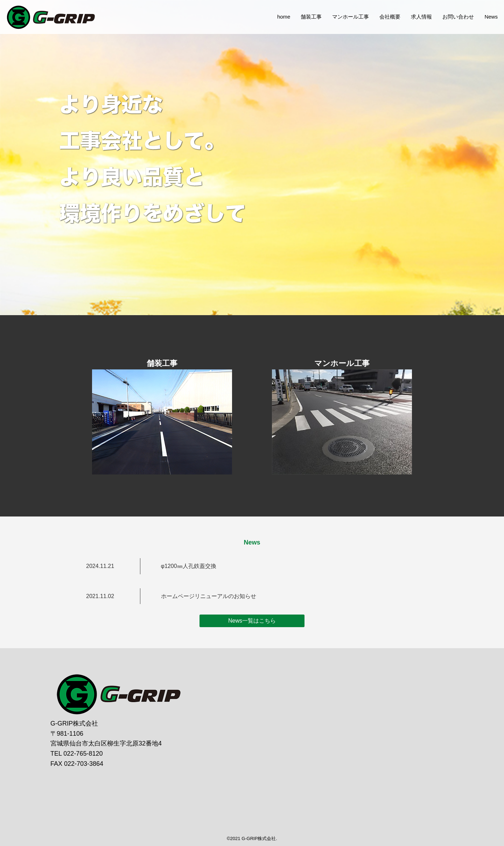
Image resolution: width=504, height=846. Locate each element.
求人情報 (415, 29)
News (485, 29)
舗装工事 (305, 29)
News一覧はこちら (252, 621)
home (278, 29)
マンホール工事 (345, 29)
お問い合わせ (452, 29)
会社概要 (384, 29)
